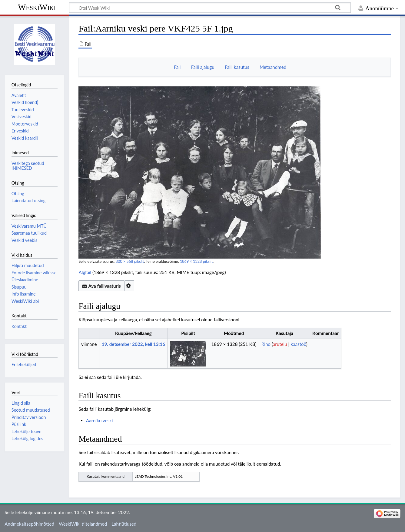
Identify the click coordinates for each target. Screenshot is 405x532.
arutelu (280, 344)
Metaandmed (273, 67)
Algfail (85, 272)
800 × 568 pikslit (130, 261)
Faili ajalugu (203, 67)
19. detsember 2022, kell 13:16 (133, 344)
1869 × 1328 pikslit (196, 261)
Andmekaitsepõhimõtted (29, 524)
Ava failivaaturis (101, 286)
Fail (177, 67)
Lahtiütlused (124, 524)
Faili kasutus (237, 67)
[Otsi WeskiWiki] (210, 8)
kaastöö (298, 344)
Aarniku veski (100, 420)
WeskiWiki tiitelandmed (83, 524)
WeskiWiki (37, 7)
